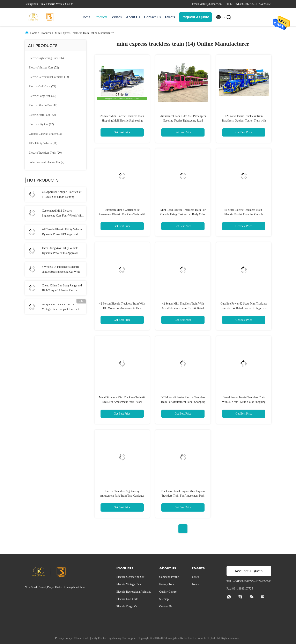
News (195, 584)
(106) (46, 58)
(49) (42, 96)
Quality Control (168, 592)
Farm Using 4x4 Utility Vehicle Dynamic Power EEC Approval (60, 251)
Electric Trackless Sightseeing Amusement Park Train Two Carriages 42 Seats (122, 496)
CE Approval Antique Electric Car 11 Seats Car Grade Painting (62, 194)
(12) (41, 124)
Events (170, 17)
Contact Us (152, 17)
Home (86, 17)
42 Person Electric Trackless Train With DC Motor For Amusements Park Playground (122, 308)
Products (101, 17)
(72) (44, 68)
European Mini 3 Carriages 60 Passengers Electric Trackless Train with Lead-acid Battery (122, 214)
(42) (43, 105)
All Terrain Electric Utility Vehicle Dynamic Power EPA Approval (62, 232)
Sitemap (164, 599)
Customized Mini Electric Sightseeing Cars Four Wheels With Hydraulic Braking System (62, 214)
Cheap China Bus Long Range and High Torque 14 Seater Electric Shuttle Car (62, 288)
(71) (42, 86)
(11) (45, 134)
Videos (117, 17)
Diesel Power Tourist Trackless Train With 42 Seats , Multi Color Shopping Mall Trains (244, 402)
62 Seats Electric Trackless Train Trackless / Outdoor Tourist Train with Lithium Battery (244, 121)
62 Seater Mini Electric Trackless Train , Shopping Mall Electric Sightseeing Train (122, 121)
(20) (45, 153)
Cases (196, 577)
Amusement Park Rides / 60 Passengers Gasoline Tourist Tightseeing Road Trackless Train (183, 121)
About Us (133, 17)
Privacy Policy (64, 638)
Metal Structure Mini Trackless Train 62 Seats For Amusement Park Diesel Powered (122, 402)
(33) (49, 77)
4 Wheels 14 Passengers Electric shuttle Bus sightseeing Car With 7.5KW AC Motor (61, 270)
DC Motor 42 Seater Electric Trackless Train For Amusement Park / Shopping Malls (183, 402)
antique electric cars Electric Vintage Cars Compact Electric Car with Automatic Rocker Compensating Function (62, 307)
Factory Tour (167, 584)
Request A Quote (195, 17)
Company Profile (169, 577)
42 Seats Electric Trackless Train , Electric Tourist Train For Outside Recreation (244, 214)
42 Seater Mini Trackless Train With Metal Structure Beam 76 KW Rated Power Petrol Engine (183, 308)
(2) (47, 162)
